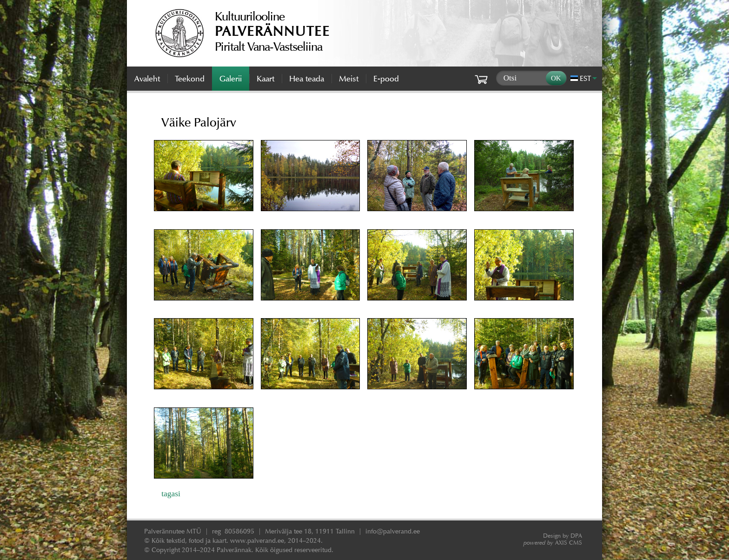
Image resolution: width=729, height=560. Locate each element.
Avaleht (147, 79)
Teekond (190, 79)
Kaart (265, 79)
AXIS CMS (553, 543)
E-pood (386, 79)
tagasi (171, 493)
